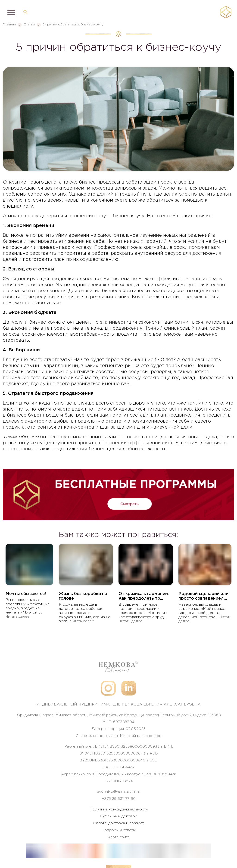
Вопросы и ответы (119, 830)
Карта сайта (119, 837)
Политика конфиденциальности (119, 809)
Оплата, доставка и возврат (119, 823)
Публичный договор (118, 816)
